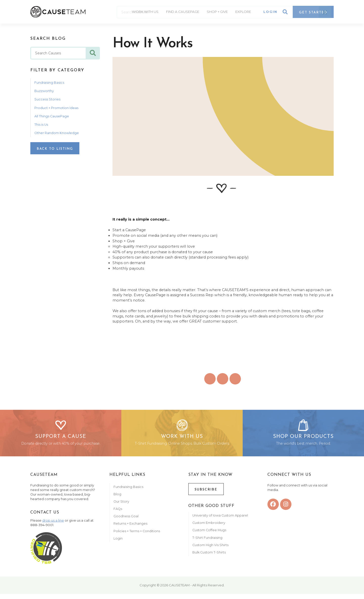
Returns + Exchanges (130, 529)
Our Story (121, 507)
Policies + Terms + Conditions (137, 536)
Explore (244, 13)
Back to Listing (55, 149)
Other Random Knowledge (57, 133)
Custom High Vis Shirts (211, 550)
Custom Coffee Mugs (209, 535)
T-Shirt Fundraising (207, 543)
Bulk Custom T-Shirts (209, 557)
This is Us (41, 125)
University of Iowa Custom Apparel (220, 520)
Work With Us (139, 13)
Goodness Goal (126, 521)
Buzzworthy (44, 91)
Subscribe (206, 495)
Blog (117, 499)
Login (270, 13)
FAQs (118, 514)
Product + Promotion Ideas (56, 108)
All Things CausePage (52, 116)
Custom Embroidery (209, 528)
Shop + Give (217, 13)
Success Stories (47, 99)
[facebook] (273, 509)
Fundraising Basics (49, 83)
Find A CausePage (179, 13)
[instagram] (286, 509)
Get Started (313, 13)
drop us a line (53, 526)
